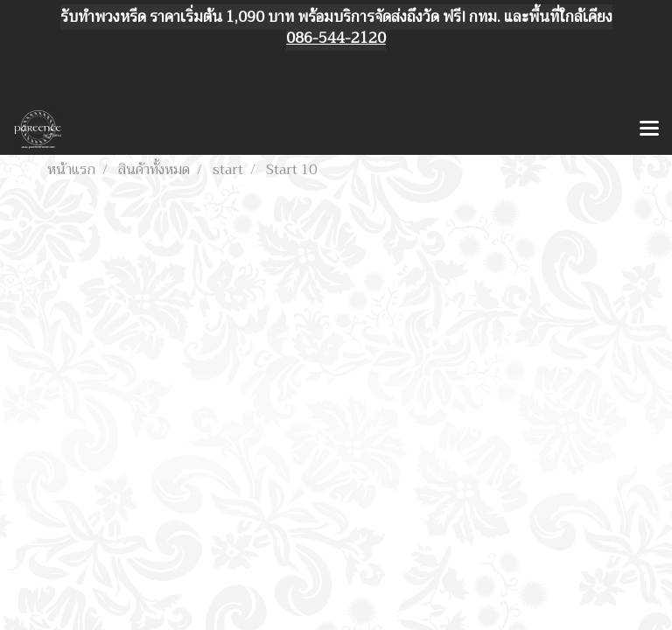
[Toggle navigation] (649, 129)
